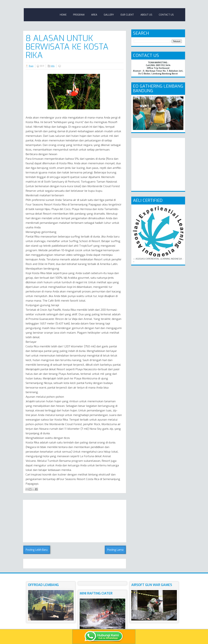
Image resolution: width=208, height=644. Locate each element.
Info (53, 66)
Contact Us (166, 15)
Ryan (31, 66)
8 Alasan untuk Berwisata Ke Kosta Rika (67, 47)
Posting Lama (115, 550)
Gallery (109, 15)
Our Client (127, 15)
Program (79, 15)
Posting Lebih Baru (37, 550)
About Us (146, 15)
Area (94, 15)
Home (63, 15)
